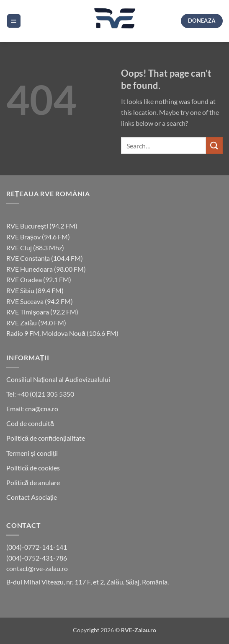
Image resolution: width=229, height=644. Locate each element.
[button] (14, 21)
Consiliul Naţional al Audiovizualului (58, 379)
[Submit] (214, 145)
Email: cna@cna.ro (32, 409)
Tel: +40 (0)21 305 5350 (40, 394)
